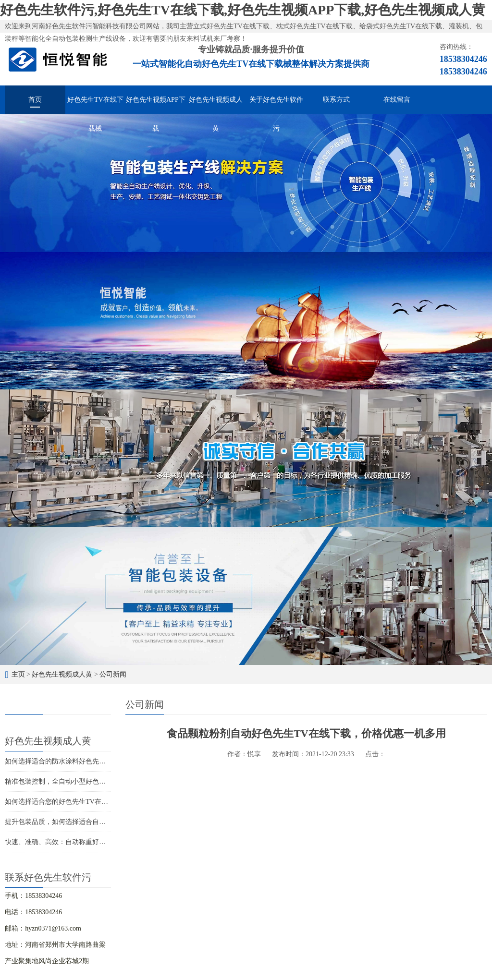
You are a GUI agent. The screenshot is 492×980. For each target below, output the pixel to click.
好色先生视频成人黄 (216, 105)
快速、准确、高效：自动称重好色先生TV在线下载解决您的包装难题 (107, 842)
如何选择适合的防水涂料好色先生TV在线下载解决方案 (87, 761)
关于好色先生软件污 (276, 105)
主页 (18, 674)
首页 (35, 100)
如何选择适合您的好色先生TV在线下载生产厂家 (77, 802)
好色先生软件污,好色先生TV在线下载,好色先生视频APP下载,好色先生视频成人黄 (243, 10)
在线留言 (397, 100)
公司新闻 (113, 674)
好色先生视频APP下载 (156, 105)
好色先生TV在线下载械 (95, 105)
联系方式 (336, 100)
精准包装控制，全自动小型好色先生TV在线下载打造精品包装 (97, 781)
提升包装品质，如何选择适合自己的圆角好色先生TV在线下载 (97, 822)
